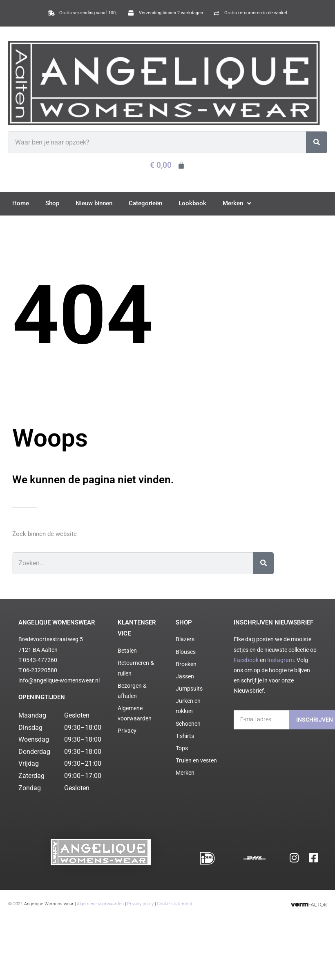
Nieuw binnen (94, 203)
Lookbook (192, 203)
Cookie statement (175, 899)
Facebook (246, 660)
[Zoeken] (316, 142)
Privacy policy (140, 899)
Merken (237, 204)
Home (21, 203)
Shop (52, 203)
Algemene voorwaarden (100, 899)
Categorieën (145, 203)
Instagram (280, 660)
